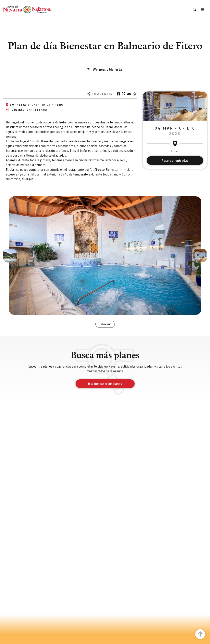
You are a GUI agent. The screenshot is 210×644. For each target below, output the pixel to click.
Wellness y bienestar (108, 69)
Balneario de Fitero (45, 105)
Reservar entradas (175, 160)
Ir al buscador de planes (105, 384)
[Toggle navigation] (203, 10)
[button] (10, 256)
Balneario (105, 324)
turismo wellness (122, 122)
